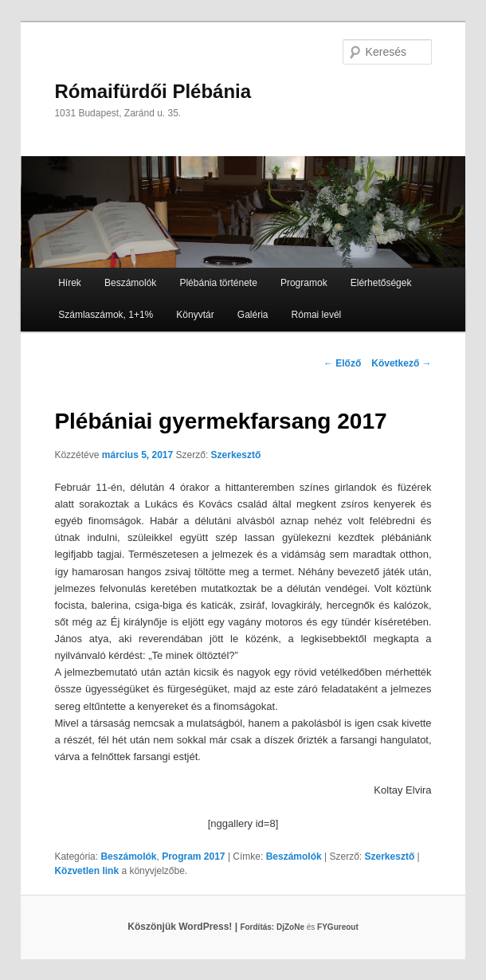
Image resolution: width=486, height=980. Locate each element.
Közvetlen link (88, 871)
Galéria (253, 315)
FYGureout (338, 927)
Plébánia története (218, 283)
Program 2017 (193, 857)
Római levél (317, 315)
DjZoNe (290, 927)
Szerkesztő (236, 455)
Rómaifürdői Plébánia (153, 91)
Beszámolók (130, 283)
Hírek (70, 283)
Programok (304, 283)
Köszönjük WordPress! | (202, 927)
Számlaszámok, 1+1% (106, 315)
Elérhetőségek (381, 283)
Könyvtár (195, 315)
